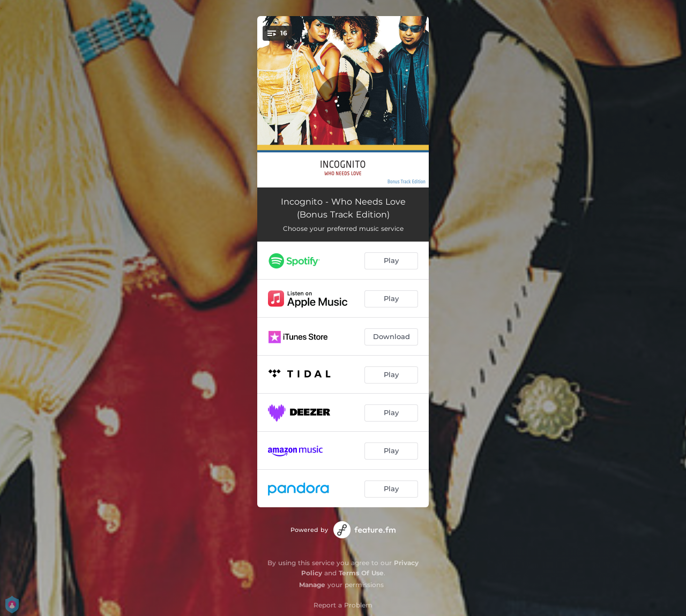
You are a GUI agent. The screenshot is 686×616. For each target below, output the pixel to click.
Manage (312, 585)
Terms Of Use (361, 573)
